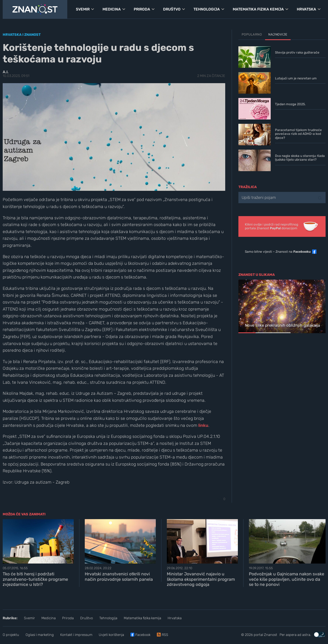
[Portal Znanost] (35, 9)
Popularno (252, 34)
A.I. (6, 72)
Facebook (143, 635)
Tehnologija (108, 618)
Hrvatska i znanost (22, 35)
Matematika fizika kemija (142, 618)
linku (203, 425)
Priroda (68, 618)
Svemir (29, 618)
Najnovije (278, 34)
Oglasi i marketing (40, 635)
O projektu (11, 635)
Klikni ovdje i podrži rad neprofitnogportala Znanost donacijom (271, 226)
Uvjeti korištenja (111, 635)
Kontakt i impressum (76, 635)
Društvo (87, 618)
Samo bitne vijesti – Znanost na (278, 252)
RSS (165, 635)
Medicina (49, 618)
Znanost (271, 635)
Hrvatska (175, 618)
